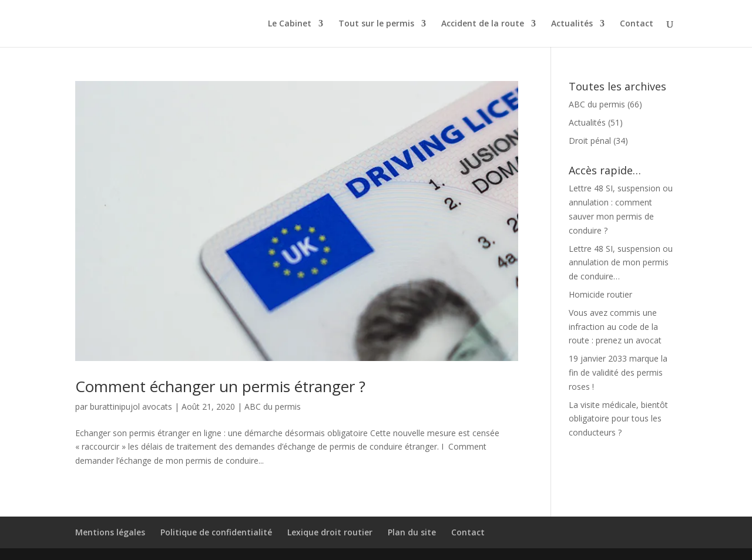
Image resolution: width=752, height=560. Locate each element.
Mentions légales (110, 532)
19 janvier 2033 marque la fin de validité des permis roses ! (618, 372)
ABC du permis (273, 406)
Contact (637, 24)
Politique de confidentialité (216, 532)
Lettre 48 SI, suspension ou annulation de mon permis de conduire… (621, 263)
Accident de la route (483, 24)
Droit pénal (590, 141)
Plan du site (412, 532)
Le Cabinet (290, 24)
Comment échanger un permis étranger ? (220, 386)
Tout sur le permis (376, 24)
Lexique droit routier (330, 532)
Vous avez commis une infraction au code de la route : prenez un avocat (615, 327)
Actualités (572, 24)
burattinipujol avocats (131, 406)
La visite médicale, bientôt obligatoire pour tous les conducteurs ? (618, 419)
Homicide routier (600, 294)
